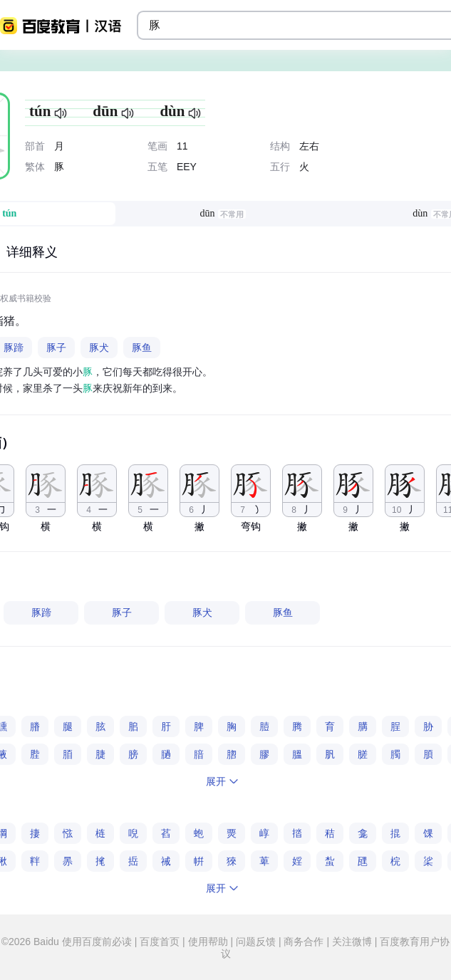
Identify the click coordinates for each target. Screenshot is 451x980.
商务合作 (304, 942)
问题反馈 (256, 942)
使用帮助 (208, 942)
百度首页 (160, 942)
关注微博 (352, 942)
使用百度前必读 (98, 942)
